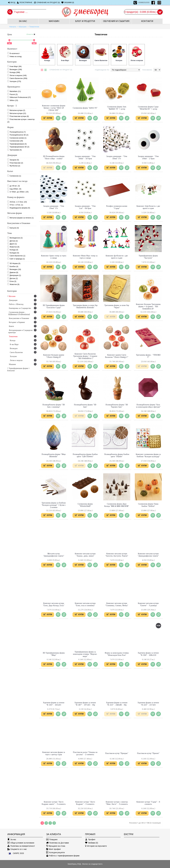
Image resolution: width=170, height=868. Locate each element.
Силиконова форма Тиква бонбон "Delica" (148, 505)
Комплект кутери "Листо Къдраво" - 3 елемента (85, 803)
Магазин (23, 27)
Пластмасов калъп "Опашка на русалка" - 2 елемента (85, 753)
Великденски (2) (15, 238)
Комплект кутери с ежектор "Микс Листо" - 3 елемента (117, 803)
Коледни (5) (13, 253)
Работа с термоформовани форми (63, 856)
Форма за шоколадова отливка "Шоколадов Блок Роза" (117, 654)
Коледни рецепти (55, 853)
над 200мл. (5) (14, 189)
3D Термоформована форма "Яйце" (54, 654)
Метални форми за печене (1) (20, 218)
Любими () (92, 843)
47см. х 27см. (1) (15, 205)
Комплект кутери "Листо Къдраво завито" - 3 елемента (54, 803)
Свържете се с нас (17, 849)
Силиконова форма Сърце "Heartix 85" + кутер (148, 108)
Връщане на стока (56, 846)
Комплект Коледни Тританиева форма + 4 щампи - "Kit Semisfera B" (148, 306)
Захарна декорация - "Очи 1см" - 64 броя (85, 207)
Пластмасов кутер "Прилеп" (148, 753)
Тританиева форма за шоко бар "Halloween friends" (85, 306)
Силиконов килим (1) (17, 138)
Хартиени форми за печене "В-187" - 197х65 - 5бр (85, 704)
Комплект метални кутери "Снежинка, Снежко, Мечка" (117, 604)
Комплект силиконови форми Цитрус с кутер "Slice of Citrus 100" (54, 108)
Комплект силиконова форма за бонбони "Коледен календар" (148, 455)
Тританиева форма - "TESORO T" (148, 356)
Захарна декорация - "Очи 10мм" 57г (117, 157)
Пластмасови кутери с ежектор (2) (21, 121)
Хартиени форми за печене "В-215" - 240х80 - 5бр (117, 704)
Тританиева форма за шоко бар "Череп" (117, 306)
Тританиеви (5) (14, 150)
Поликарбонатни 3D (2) (18, 135)
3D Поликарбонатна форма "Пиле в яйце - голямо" (54, 157)
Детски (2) (12, 241)
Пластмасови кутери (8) (18, 116)
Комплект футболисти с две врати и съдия (117, 257)
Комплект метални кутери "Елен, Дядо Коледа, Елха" (54, 604)
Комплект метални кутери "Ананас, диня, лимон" (85, 555)
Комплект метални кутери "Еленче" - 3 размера (148, 604)
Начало (13, 27)
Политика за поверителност (21, 846)
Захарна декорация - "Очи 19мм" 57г (54, 207)
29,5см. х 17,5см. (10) (17, 202)
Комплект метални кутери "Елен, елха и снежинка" (85, 604)
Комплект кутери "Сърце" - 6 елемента (148, 803)
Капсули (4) (13, 228)
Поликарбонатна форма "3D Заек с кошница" (54, 406)
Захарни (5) (13, 160)
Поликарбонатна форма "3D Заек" (85, 406)
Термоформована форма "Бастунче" (148, 257)
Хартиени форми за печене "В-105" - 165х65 (54, 704)
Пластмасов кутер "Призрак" (117, 753)
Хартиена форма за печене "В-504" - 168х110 (148, 654)
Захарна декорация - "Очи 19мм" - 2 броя (148, 157)
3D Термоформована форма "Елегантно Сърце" (54, 306)
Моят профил (53, 849)
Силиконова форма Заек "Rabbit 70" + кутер (117, 108)
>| (54, 823)
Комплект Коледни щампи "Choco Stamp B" (54, 356)
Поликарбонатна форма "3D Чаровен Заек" (117, 406)
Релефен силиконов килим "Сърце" (117, 207)
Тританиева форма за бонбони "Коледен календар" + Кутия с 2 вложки (54, 505)
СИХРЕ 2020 (16, 853)
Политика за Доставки (58, 843)
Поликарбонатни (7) (16, 132)
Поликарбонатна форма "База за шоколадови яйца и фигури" (148, 406)
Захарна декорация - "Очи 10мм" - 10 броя (85, 157)
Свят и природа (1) (16, 259)
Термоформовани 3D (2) (18, 147)
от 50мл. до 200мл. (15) (18, 192)
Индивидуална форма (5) (19, 208)
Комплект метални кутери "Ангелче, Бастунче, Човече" (117, 555)
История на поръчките (96, 846)
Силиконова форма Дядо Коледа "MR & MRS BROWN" (117, 505)
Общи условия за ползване (21, 843)
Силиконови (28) (15, 141)
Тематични (34, 27)
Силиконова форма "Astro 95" (85, 108)
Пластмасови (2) (15, 163)
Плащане (52, 840)
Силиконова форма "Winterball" (85, 505)
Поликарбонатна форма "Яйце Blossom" (54, 455)
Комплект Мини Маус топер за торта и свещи (85, 257)
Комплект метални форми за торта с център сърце (54, 753)
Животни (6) (13, 247)
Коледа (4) (13, 250)
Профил (90, 840)
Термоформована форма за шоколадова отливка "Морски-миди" (85, 654)
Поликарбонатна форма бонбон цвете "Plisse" (117, 455)
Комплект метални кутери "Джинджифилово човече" (148, 555)
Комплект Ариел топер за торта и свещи (54, 257)
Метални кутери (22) (17, 113)
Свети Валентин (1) (16, 256)
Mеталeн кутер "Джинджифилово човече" (54, 555)
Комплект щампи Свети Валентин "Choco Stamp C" (117, 356)
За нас (12, 840)
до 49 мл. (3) (14, 186)
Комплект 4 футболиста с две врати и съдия (148, 207)
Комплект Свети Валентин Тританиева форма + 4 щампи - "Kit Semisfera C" (85, 356)
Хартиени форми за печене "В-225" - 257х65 (148, 704)
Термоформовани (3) (17, 144)
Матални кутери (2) (16, 110)
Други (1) (12, 244)
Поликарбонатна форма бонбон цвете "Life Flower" (85, 455)
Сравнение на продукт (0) (61, 70)
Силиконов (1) (14, 176)
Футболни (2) (14, 166)
